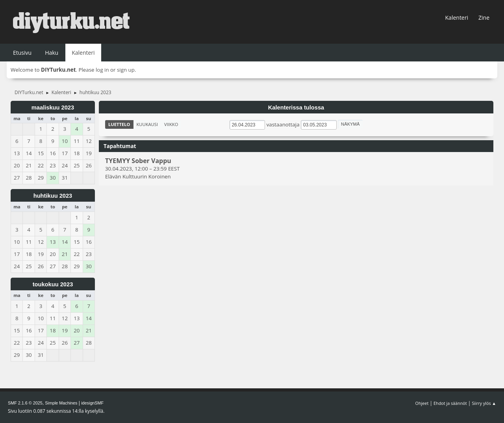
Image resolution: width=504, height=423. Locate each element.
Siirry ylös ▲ (484, 403)
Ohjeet (422, 403)
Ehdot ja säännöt (450, 403)
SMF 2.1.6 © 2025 (25, 403)
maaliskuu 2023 (53, 108)
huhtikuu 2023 (53, 196)
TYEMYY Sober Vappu (138, 161)
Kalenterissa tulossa (296, 108)
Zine (484, 18)
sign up (126, 70)
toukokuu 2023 (53, 284)
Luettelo (119, 124)
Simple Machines (61, 403)
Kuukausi (147, 124)
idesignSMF (92, 403)
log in (102, 70)
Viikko (171, 124)
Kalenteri (457, 18)
